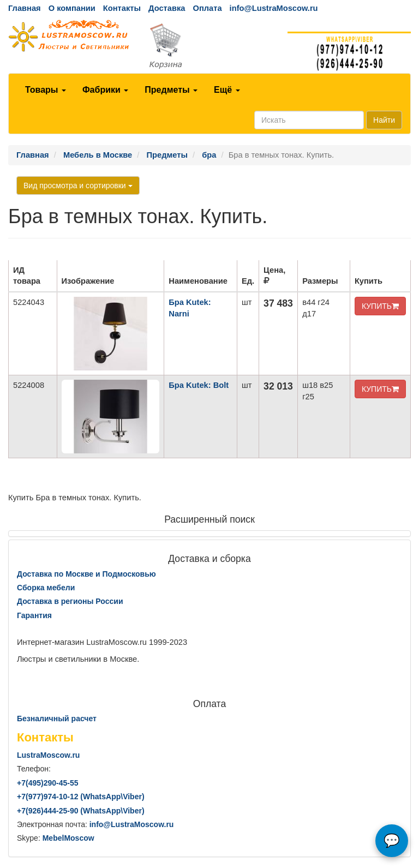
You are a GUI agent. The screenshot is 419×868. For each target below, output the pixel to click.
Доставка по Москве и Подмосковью (86, 574)
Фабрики (105, 90)
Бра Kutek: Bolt (199, 385)
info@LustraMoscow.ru (274, 8)
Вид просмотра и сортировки (78, 185)
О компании (72, 8)
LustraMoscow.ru (48, 755)
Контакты (122, 8)
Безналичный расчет (57, 719)
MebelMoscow (68, 838)
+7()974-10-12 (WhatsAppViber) (81, 797)
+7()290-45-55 (47, 783)
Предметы (171, 90)
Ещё (227, 90)
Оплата (207, 8)
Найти (384, 120)
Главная (25, 8)
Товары (46, 90)
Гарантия (34, 615)
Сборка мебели (46, 588)
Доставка (167, 8)
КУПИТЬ (380, 306)
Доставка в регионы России (70, 601)
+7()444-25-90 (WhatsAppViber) (81, 811)
